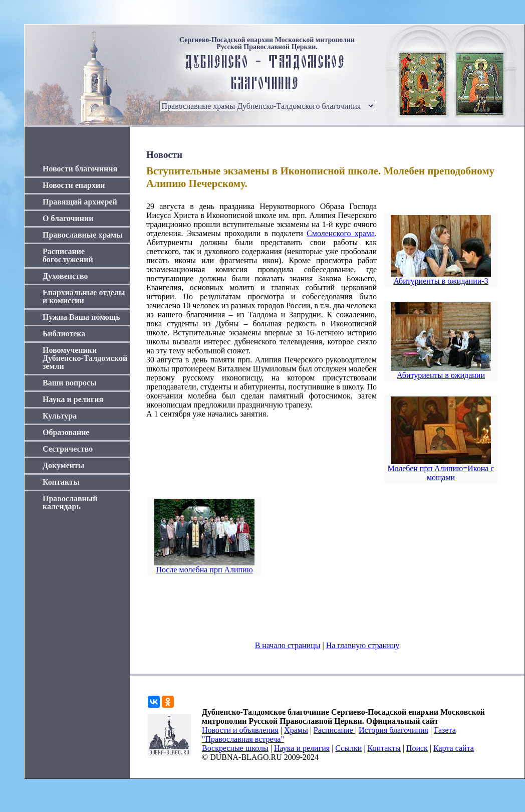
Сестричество (68, 449)
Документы (63, 465)
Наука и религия (73, 399)
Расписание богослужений (68, 255)
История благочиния (393, 730)
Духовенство (65, 276)
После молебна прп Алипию (204, 570)
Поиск (417, 748)
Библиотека (64, 334)
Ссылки (348, 748)
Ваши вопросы (70, 383)
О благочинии (68, 218)
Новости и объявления (240, 730)
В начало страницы (288, 645)
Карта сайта (454, 748)
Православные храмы (83, 235)
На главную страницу (363, 645)
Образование (66, 432)
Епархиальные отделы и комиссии (84, 296)
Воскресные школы (235, 748)
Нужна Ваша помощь (81, 317)
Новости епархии (74, 185)
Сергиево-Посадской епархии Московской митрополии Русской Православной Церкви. (267, 44)
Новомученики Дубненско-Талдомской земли (85, 358)
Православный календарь (70, 502)
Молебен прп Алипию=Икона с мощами (441, 473)
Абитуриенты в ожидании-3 (441, 281)
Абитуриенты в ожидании (441, 375)
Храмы (296, 730)
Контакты (61, 482)
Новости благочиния (80, 169)
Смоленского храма (341, 233)
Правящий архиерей (80, 202)
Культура (60, 416)
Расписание (334, 730)
